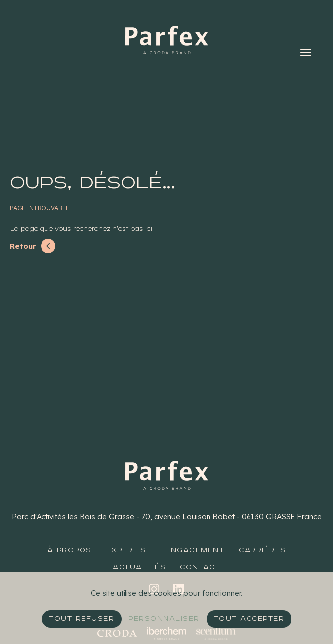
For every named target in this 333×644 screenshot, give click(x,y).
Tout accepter (253, 621)
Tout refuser (77, 621)
